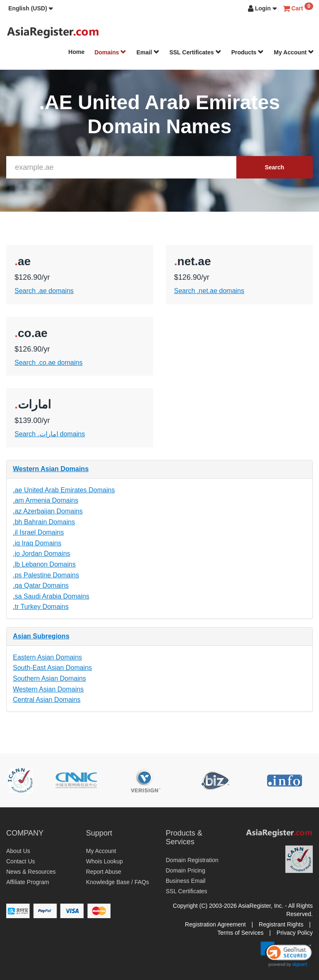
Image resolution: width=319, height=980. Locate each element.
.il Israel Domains (38, 532)
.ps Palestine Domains (46, 575)
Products (248, 52)
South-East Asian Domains (52, 668)
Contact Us (21, 861)
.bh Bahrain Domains (44, 522)
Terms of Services (240, 933)
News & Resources (31, 872)
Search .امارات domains (50, 434)
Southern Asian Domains (49, 678)
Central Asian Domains (47, 700)
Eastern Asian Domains (47, 657)
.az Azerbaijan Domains (48, 511)
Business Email (186, 881)
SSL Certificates (195, 52)
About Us (18, 851)
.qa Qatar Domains (41, 585)
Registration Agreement (215, 924)
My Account (294, 52)
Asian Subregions (41, 636)
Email (148, 52)
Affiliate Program (28, 882)
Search (274, 167)
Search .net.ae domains (209, 291)
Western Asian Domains (51, 469)
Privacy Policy (295, 933)
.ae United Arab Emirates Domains (64, 490)
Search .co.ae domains (49, 363)
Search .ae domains (44, 291)
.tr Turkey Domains (41, 607)
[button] (31, 8)
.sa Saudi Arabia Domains (51, 596)
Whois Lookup (104, 861)
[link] (286, 954)
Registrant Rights (281, 924)
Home (77, 52)
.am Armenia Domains (45, 500)
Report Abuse (104, 872)
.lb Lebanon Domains (44, 564)
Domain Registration (192, 860)
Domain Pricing (185, 870)
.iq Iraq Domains (37, 543)
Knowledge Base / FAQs (118, 882)
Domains (110, 52)
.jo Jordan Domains (42, 554)
